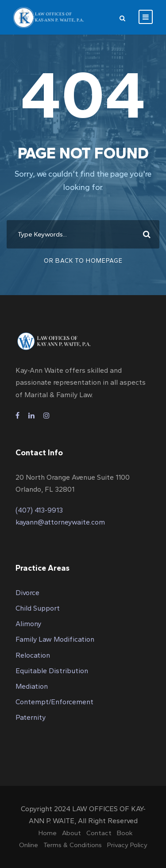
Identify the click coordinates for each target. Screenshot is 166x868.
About (71, 833)
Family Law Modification (55, 639)
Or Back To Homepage (83, 261)
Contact (99, 833)
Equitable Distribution (52, 671)
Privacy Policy (127, 845)
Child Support (38, 608)
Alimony (28, 624)
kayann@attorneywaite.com (60, 522)
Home (48, 833)
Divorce (27, 593)
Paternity (31, 717)
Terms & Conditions (73, 845)
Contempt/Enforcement (54, 702)
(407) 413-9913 (39, 510)
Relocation (33, 655)
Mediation (32, 686)
